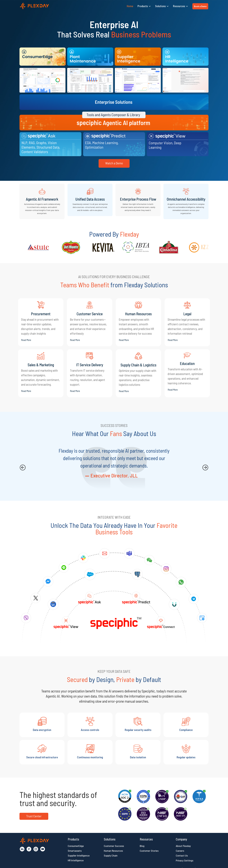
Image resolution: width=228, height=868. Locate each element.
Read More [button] (26, 340)
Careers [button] (180, 851)
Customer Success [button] (114, 846)
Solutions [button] (160, 6)
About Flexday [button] (183, 846)
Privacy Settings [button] (185, 860)
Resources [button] (179, 6)
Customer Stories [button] (149, 851)
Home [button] (130, 6)
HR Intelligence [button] (76, 860)
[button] (34, 6)
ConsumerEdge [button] (76, 846)
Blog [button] (142, 846)
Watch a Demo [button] (114, 163)
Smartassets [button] (75, 851)
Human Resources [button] (113, 851)
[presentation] (23, 467)
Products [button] (143, 6)
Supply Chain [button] (111, 855)
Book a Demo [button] (200, 6)
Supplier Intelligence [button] (79, 855)
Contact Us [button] (182, 855)
